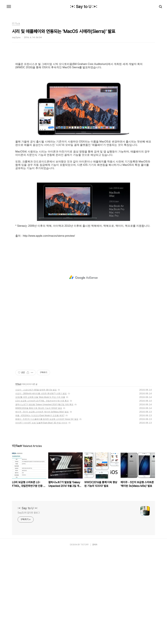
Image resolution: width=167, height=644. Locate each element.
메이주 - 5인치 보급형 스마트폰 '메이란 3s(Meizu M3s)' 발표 (42, 505)
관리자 (95, 638)
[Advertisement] (83, 82)
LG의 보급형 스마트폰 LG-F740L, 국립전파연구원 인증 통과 (42, 494)
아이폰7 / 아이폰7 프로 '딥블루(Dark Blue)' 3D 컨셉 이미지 (41, 516)
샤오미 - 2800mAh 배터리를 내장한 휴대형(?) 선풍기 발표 (41, 487)
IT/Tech (18, 477)
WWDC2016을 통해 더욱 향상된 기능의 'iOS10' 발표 (39, 501)
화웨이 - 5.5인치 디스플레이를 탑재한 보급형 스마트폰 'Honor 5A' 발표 (47, 512)
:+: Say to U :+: (84, 7)
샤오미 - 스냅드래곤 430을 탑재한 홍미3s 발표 (36, 483)
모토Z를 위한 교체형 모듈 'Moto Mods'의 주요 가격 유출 (40, 490)
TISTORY (85, 638)
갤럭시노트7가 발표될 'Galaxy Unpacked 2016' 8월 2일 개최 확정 (44, 498)
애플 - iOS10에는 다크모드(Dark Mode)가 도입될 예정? (40, 509)
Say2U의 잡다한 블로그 (29, 606)
